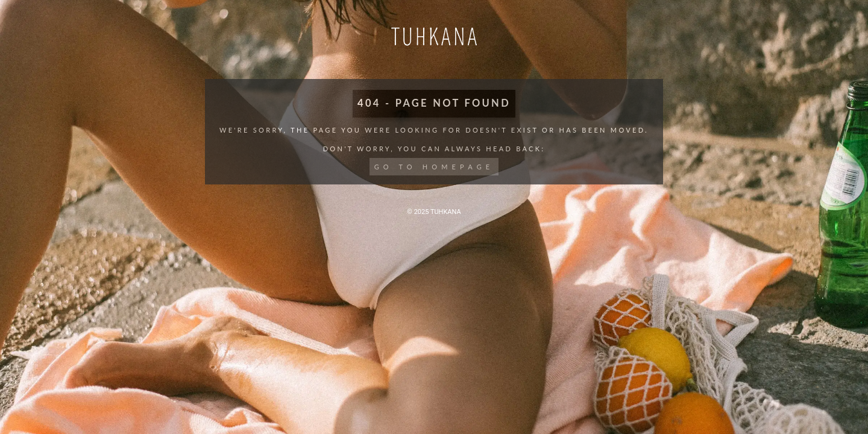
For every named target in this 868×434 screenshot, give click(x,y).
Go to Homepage (434, 167)
